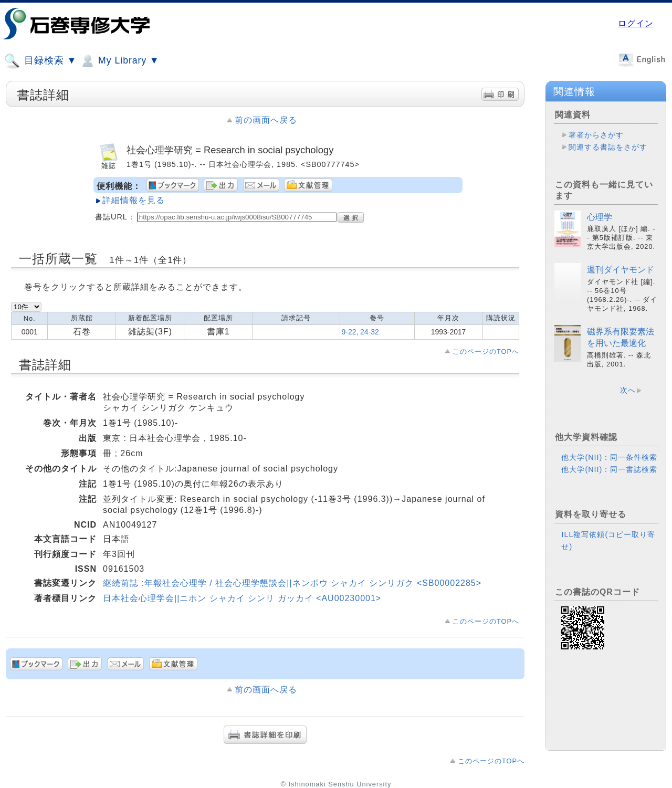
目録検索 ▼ (40, 61)
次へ (628, 390)
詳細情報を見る (134, 200)
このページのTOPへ (486, 351)
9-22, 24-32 (360, 332)
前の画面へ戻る (266, 120)
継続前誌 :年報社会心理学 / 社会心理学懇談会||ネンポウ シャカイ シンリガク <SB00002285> (292, 583)
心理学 (600, 217)
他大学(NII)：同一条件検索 (609, 457)
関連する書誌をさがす (608, 147)
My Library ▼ (119, 61)
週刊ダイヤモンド (621, 270)
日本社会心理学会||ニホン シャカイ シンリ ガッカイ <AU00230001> (242, 598)
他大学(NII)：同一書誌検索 (609, 469)
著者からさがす (596, 135)
